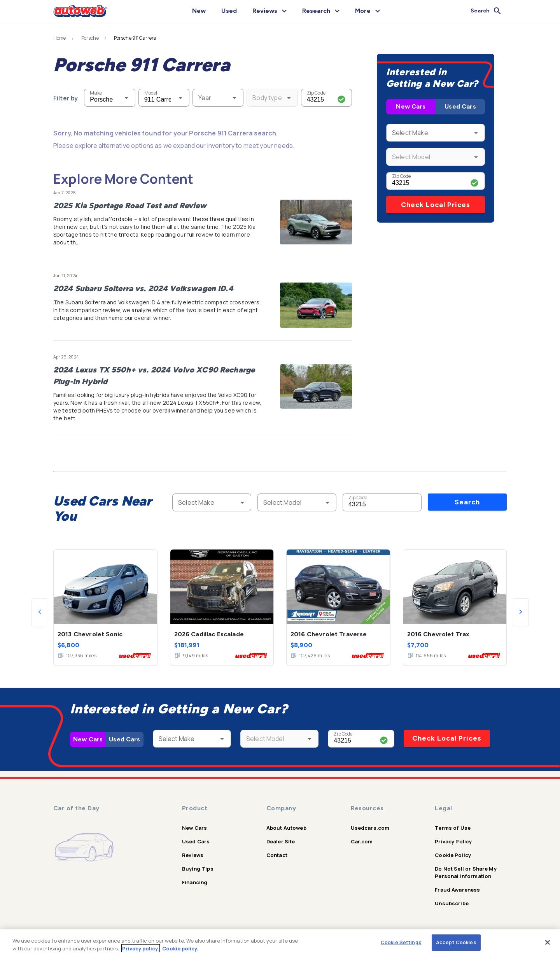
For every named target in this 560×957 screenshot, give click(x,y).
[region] (280, 943)
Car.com (362, 841)
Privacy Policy (453, 841)
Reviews (193, 855)
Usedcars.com (370, 828)
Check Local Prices (436, 205)
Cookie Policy (453, 855)
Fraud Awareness (457, 890)
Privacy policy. (141, 948)
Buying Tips (198, 869)
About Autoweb (286, 828)
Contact (277, 855)
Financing (195, 882)
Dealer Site (281, 841)
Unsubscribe (452, 903)
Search (467, 502)
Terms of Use (453, 828)
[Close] (548, 942)
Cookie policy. (180, 948)
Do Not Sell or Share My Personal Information (465, 872)
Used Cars (460, 106)
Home (60, 38)
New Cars (411, 106)
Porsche (90, 38)
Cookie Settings (401, 942)
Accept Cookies (456, 942)
